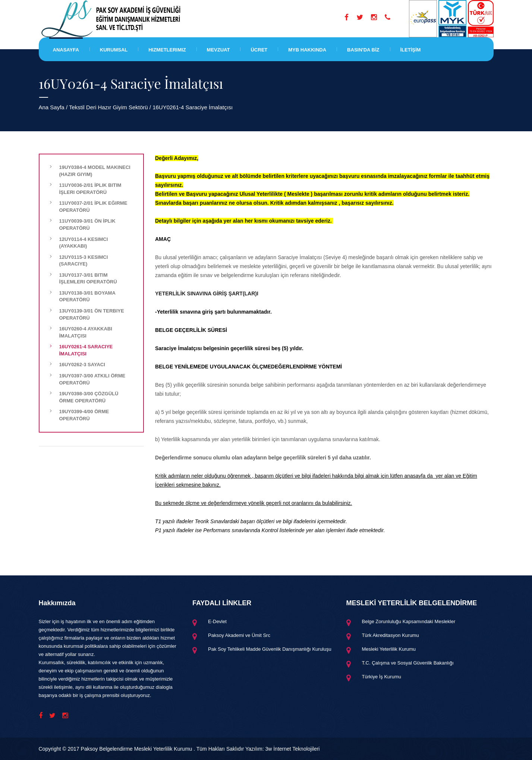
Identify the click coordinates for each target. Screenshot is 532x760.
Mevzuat (218, 50)
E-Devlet (217, 621)
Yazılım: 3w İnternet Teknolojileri (282, 749)
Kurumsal (114, 50)
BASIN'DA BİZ (363, 50)
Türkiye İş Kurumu (382, 677)
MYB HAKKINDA (307, 50)
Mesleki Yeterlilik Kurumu (389, 649)
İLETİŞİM (411, 50)
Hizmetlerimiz (167, 50)
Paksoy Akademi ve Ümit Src (239, 635)
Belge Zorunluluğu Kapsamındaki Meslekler (409, 621)
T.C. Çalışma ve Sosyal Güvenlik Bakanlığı (408, 663)
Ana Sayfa (52, 107)
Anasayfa (66, 50)
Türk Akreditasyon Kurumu (391, 635)
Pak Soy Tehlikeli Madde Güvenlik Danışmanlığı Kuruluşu (270, 649)
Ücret (259, 50)
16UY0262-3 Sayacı (82, 365)
